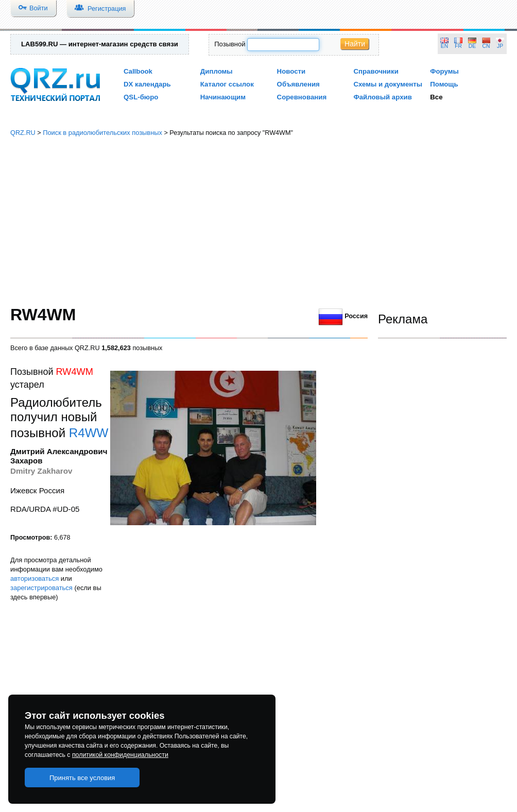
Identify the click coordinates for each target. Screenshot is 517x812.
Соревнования (302, 97)
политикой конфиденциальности (120, 755)
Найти (355, 44)
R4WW (89, 433)
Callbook (138, 71)
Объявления (298, 84)
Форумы (444, 71)
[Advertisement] (259, 221)
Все (436, 97)
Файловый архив (382, 97)
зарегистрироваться (41, 588)
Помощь (444, 84)
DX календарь (147, 84)
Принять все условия (82, 778)
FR (458, 46)
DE (472, 46)
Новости (291, 71)
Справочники (376, 71)
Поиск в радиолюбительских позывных (102, 133)
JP (500, 46)
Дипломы (217, 71)
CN (486, 46)
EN (444, 46)
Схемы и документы (388, 84)
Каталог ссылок (227, 84)
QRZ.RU (23, 133)
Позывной (230, 44)
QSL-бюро (141, 97)
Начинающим (223, 97)
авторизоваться (35, 578)
